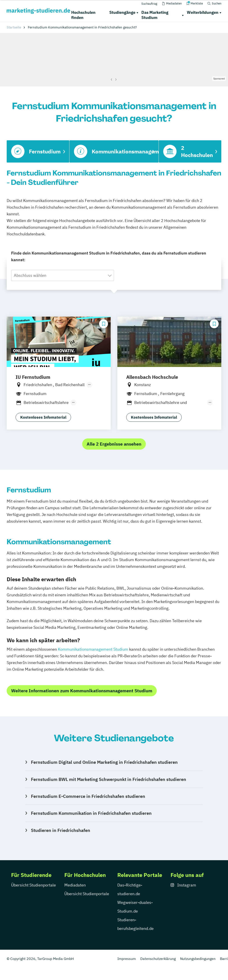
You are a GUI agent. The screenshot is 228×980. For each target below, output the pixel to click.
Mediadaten (75, 885)
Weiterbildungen (203, 12)
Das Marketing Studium (155, 15)
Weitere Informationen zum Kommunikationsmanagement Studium (82, 691)
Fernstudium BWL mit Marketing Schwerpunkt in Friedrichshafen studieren (109, 779)
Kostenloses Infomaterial (43, 417)
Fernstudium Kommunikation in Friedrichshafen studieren (91, 813)
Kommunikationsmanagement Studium (93, 649)
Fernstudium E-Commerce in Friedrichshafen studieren (88, 796)
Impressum (127, 959)
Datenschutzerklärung (158, 959)
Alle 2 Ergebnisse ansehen (114, 444)
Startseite (14, 27)
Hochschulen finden (83, 15)
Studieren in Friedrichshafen (61, 830)
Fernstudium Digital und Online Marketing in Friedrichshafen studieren (104, 762)
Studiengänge (122, 12)
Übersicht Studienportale (34, 885)
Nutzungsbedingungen (198, 959)
